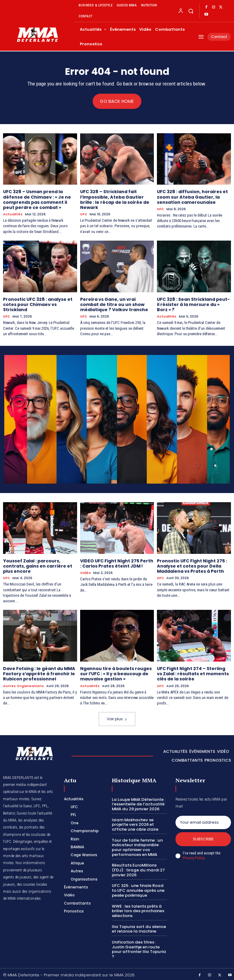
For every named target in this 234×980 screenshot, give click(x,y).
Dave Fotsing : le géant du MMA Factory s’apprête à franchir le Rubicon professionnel (39, 672)
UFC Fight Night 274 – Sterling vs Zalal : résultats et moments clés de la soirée (193, 672)
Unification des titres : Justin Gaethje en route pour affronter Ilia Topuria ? (138, 947)
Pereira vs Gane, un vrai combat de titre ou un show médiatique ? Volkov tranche (114, 304)
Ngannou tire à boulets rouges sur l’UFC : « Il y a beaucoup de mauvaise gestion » (116, 672)
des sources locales (32, 883)
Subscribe (203, 838)
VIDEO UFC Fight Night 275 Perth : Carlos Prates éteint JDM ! (117, 563)
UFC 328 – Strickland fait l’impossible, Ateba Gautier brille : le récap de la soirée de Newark (114, 199)
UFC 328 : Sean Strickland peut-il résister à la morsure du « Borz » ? (193, 304)
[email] (203, 821)
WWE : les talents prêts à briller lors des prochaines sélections (138, 909)
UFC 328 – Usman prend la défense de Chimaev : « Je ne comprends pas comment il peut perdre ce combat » (37, 199)
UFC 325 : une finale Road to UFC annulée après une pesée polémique (138, 888)
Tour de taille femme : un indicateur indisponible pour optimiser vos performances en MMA (137, 846)
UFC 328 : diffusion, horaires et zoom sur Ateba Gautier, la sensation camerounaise (192, 197)
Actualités (13, 214)
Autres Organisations (23, 684)
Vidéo (85, 572)
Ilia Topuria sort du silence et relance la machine (138, 927)
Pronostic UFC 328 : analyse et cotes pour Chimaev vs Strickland (38, 304)
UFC (84, 214)
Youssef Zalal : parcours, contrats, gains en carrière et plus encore (37, 565)
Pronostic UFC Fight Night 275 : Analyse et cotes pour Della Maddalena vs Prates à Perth (192, 565)
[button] (191, 11)
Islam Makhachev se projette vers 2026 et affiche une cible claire (135, 823)
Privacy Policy (193, 857)
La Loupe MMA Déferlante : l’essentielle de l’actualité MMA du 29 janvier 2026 (138, 802)
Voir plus (117, 717)
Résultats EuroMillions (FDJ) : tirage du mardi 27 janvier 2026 (137, 868)
